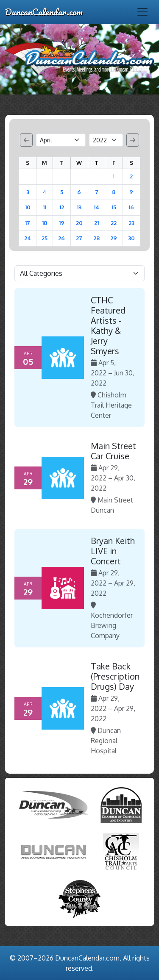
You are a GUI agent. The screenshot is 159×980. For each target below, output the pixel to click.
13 (79, 207)
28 (96, 238)
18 (45, 223)
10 (28, 207)
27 (79, 238)
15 (114, 207)
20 (79, 223)
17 (28, 223)
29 (114, 238)
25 (45, 238)
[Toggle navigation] (142, 12)
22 (114, 223)
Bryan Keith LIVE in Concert (113, 551)
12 (62, 207)
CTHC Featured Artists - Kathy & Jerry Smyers (108, 325)
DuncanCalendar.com (44, 12)
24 (28, 238)
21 (96, 223)
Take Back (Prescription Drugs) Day (115, 676)
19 (62, 223)
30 (131, 238)
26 (61, 238)
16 (131, 207)
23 (131, 223)
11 (45, 207)
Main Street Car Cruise (113, 451)
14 (96, 207)
